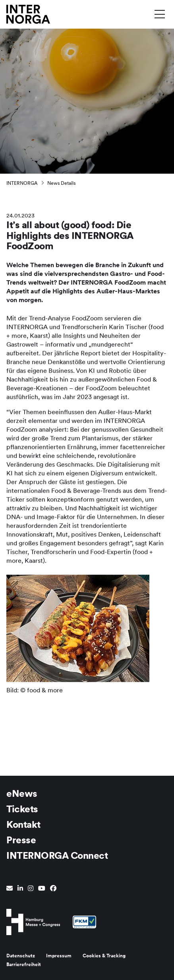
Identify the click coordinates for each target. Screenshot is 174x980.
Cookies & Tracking (104, 956)
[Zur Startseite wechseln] (28, 14)
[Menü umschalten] (160, 14)
